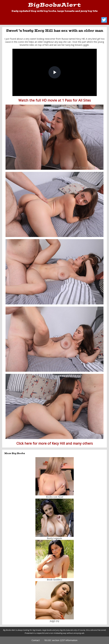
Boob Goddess (55, 580)
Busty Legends (54, 538)
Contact (36, 640)
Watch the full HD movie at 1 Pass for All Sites (55, 100)
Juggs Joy (54, 621)
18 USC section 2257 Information (61, 640)
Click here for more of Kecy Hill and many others (55, 443)
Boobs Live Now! (55, 497)
